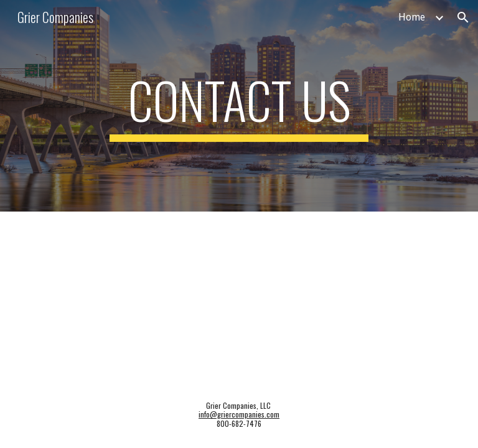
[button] (463, 17)
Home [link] (412, 17)
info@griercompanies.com (239, 414)
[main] (239, 106)
